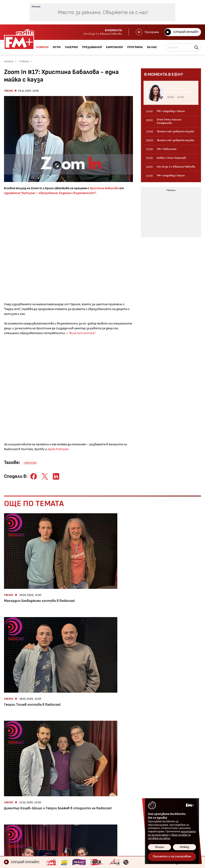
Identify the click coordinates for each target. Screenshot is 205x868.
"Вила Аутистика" (82, 333)
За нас (10, 830)
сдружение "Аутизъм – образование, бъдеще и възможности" (50, 193)
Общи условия (103, 803)
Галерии (11, 803)
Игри (9, 796)
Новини (24, 61)
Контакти (100, 796)
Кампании (13, 816)
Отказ (184, 847)
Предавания (15, 810)
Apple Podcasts (58, 449)
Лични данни (101, 810)
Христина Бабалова (104, 188)
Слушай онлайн (181, 32)
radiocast (30, 463)
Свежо (9, 91)
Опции (160, 847)
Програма (146, 32)
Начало (9, 61)
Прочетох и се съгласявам (172, 856)
